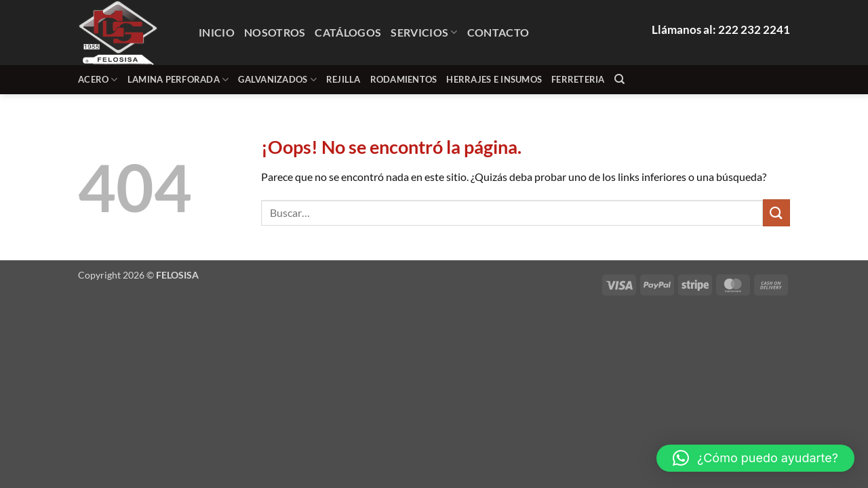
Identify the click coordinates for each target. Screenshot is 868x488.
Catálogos (348, 32)
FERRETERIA (578, 79)
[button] (755, 458)
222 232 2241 (754, 29)
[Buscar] (619, 79)
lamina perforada (178, 80)
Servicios (424, 32)
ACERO (98, 80)
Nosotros (275, 32)
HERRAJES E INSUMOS (494, 79)
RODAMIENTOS (404, 79)
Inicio (217, 32)
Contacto (498, 32)
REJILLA (343, 79)
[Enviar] (776, 212)
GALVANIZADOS (277, 80)
